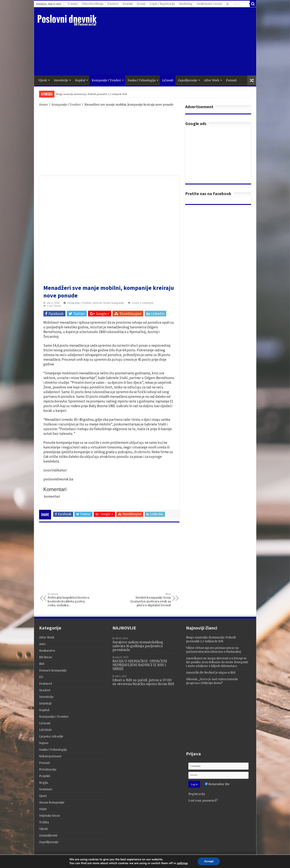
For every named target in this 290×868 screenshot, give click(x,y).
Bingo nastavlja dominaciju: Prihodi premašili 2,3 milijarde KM (92, 94)
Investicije (61, 80)
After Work (212, 80)
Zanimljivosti (48, 836)
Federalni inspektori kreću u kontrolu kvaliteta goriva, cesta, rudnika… (69, 600)
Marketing (186, 4)
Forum (141, 4)
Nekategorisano (50, 756)
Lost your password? (203, 801)
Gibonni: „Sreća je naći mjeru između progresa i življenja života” (212, 681)
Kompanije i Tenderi (106, 80)
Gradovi (45, 690)
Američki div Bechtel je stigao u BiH (211, 673)
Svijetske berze (50, 816)
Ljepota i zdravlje (51, 737)
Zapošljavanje (188, 80)
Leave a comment (143, 303)
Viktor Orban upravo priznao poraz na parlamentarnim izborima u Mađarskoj (213, 650)
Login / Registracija (162, 4)
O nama (73, 4)
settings (183, 864)
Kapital (80, 80)
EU (41, 677)
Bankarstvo (47, 651)
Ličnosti (168, 80)
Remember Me (217, 784)
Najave (44, 743)
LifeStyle (45, 730)
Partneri (113, 4)
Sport (43, 796)
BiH (42, 664)
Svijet (43, 809)
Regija (44, 783)
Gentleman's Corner (209, 4)
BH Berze (46, 657)
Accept (211, 861)
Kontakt (128, 4)
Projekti (45, 776)
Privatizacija (48, 770)
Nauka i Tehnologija (142, 80)
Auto (42, 644)
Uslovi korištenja (93, 4)
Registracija (197, 794)
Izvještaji (45, 703)
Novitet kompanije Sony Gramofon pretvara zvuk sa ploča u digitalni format (149, 600)
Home (43, 105)
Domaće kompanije (53, 670)
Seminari (46, 789)
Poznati (231, 80)
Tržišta (44, 822)
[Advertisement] (176, 41)
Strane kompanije (114, 303)
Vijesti (43, 80)
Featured (45, 684)
